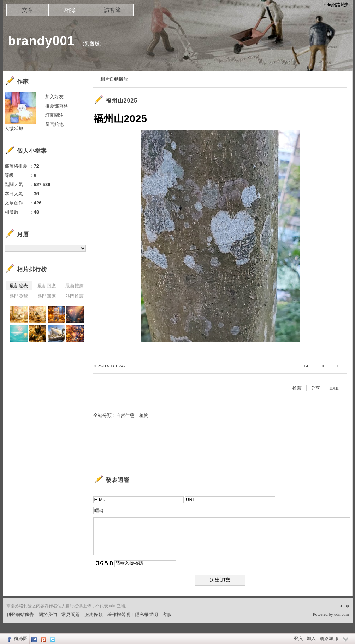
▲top (344, 606)
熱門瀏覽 (19, 296)
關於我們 (48, 614)
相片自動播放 (114, 79)
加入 (311, 639)
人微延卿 (14, 129)
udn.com (342, 614)
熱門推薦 (75, 296)
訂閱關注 (54, 115)
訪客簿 (112, 10)
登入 (298, 639)
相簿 (70, 10)
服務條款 (94, 614)
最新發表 (19, 286)
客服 (167, 614)
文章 (28, 10)
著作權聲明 (119, 614)
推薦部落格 (57, 106)
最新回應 (47, 286)
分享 (315, 388)
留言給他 (54, 124)
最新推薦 (75, 286)
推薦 (297, 388)
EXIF (335, 388)
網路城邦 (329, 639)
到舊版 (92, 44)
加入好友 (54, 97)
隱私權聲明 (146, 614)
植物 (144, 415)
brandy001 (42, 41)
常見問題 (71, 614)
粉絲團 (21, 639)
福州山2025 (122, 101)
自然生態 (125, 415)
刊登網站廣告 (20, 614)
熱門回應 (47, 296)
